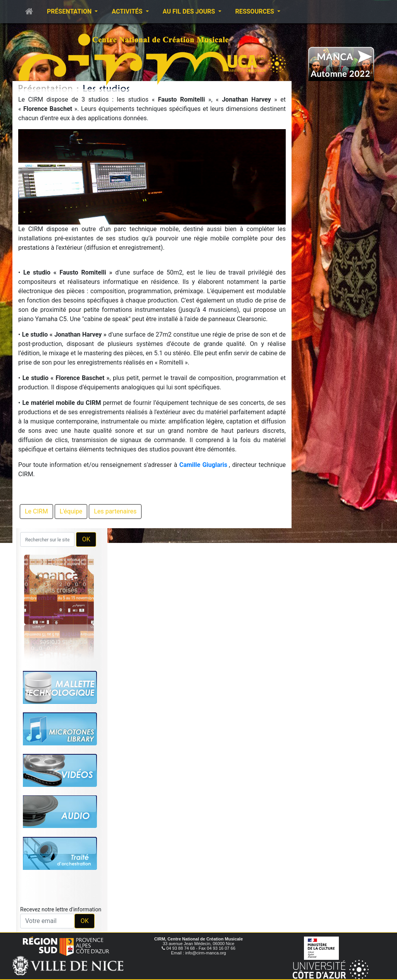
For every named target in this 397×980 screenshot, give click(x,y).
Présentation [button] (70, 11)
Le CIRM (36, 511)
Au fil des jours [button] (190, 11)
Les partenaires (115, 511)
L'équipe (71, 511)
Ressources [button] (255, 11)
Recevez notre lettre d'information (61, 909)
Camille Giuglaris (203, 465)
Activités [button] (128, 11)
